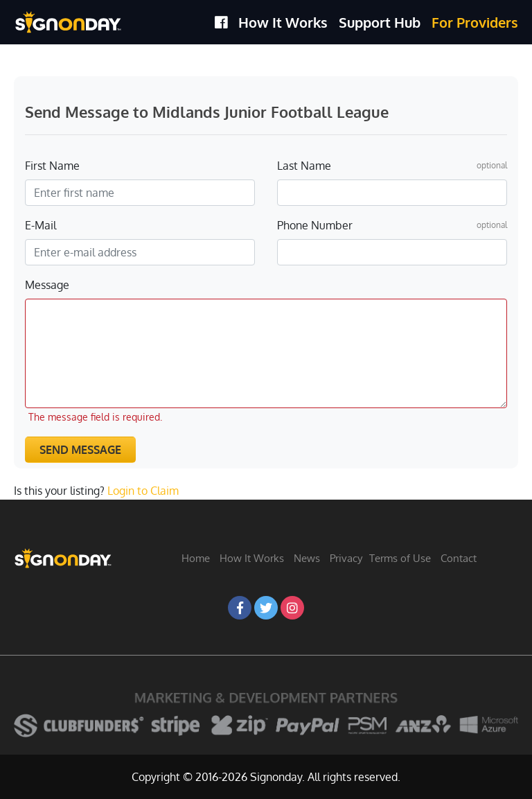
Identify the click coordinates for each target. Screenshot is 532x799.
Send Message (80, 450)
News (307, 558)
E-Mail (41, 225)
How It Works (283, 22)
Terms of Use (400, 558)
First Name (52, 166)
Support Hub (380, 22)
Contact (459, 558)
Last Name (304, 166)
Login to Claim (143, 491)
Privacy (346, 558)
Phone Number (315, 225)
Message (47, 285)
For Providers (475, 22)
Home (196, 558)
